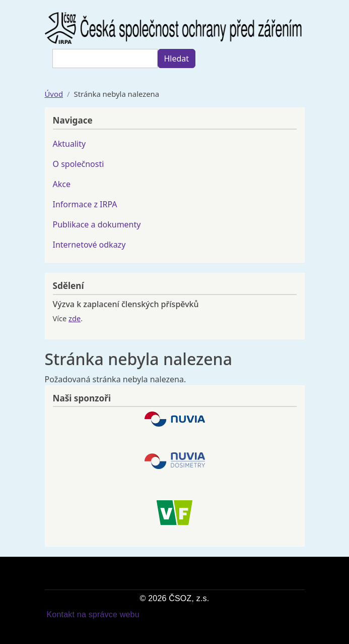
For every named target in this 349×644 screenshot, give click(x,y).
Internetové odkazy (89, 245)
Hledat (177, 58)
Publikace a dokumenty (97, 224)
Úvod (54, 94)
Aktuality (69, 144)
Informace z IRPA (85, 204)
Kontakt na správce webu (93, 614)
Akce (62, 184)
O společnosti (79, 164)
